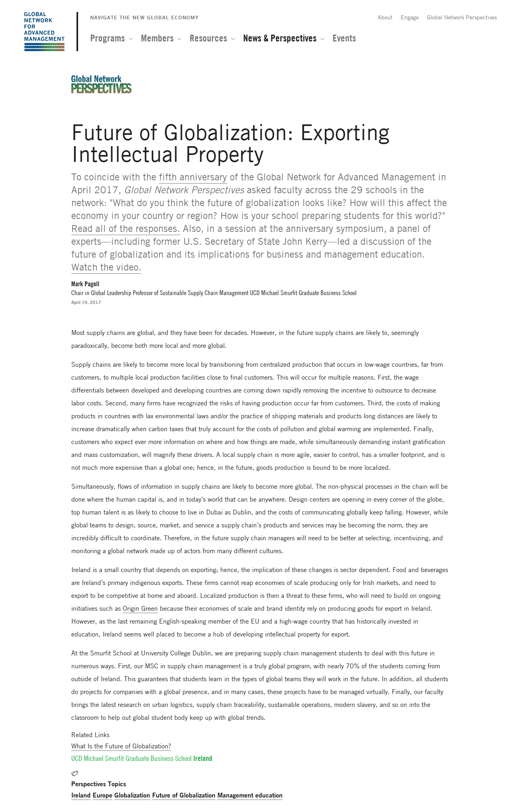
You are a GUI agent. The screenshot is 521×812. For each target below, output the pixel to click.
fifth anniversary (193, 177)
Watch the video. (106, 267)
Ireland (81, 795)
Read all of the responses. (126, 228)
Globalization (132, 795)
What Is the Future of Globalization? (121, 746)
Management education (250, 795)
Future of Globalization (184, 795)
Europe (102, 795)
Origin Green (140, 608)
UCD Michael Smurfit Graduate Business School (131, 758)
